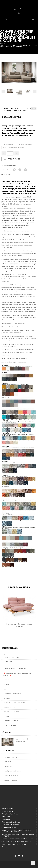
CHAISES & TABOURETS (11, 712)
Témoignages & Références (12, 771)
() (22, 9)
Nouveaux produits (8, 808)
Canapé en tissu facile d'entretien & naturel (16, 841)
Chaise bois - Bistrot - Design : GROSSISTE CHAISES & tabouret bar (16, 831)
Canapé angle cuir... (23, 739)
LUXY (5, 689)
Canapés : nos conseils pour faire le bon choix (17, 839)
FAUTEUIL (7, 698)
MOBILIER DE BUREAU (11, 721)
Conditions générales (10, 780)
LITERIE (6, 680)
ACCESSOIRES (8, 662)
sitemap (4, 847)
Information (8, 750)
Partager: (6, 170)
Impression (8, 174)
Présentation (7, 766)
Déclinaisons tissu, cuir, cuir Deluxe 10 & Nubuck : (17, 144)
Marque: (4, 165)
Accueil (3, 44)
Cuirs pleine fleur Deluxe (11, 757)
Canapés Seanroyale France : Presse (14, 844)
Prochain (35, 91)
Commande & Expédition (11, 776)
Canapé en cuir (8, 655)
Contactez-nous (7, 811)
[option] (19, 613)
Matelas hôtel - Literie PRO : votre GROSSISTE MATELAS (18, 835)
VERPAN (6, 685)
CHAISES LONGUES (10, 707)
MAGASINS (7, 762)
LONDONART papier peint (12, 694)
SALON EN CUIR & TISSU (11, 657)
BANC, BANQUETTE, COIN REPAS (14, 703)
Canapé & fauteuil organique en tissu (15, 668)
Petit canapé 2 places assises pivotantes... (19, 625)
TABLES (6, 716)
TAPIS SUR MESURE (10, 726)
